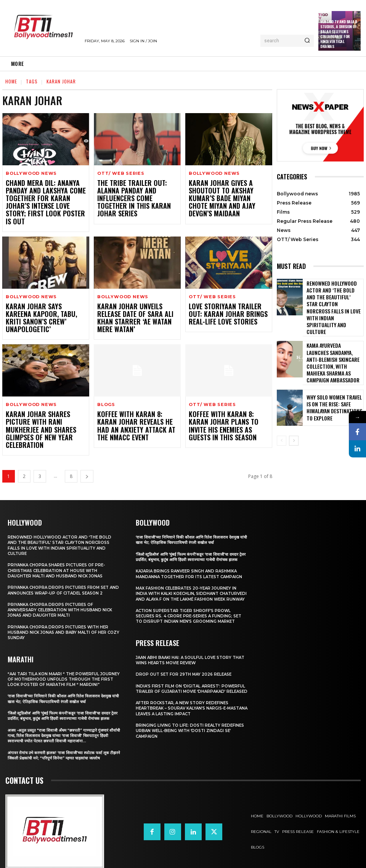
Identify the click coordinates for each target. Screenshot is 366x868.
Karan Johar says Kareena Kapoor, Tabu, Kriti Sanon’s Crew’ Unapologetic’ (42, 301)
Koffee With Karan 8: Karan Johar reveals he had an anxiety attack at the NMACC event (133, 403)
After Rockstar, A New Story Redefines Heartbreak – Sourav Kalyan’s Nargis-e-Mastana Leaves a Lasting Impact (186, 703)
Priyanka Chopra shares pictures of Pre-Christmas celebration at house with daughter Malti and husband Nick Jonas (60, 538)
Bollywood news (31, 173)
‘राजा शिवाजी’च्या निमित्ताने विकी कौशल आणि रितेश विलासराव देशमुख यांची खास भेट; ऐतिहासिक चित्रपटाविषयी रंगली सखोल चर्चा (62, 678)
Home (11, 81)
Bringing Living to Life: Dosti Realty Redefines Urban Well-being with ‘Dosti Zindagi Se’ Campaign (186, 726)
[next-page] (87, 444)
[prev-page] (282, 412)
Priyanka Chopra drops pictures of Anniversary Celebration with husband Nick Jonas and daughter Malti (63, 583)
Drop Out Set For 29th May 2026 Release (188, 664)
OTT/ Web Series (121, 173)
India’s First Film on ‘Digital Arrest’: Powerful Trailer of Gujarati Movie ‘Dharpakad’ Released (182, 681)
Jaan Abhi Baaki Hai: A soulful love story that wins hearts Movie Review (187, 649)
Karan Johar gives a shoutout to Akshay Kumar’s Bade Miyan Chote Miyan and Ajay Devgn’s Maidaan (228, 193)
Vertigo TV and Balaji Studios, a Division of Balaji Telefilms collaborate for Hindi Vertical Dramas (339, 34)
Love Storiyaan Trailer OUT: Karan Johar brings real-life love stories (226, 301)
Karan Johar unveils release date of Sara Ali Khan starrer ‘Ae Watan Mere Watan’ (137, 301)
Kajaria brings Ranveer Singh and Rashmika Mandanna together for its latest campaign (190, 550)
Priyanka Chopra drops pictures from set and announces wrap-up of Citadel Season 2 (62, 561)
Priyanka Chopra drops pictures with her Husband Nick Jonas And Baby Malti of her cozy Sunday (61, 605)
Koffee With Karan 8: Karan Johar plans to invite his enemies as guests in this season (224, 403)
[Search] (307, 41)
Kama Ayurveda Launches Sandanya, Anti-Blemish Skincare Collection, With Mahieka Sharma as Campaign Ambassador (331, 338)
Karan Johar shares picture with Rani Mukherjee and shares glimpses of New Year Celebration (43, 403)
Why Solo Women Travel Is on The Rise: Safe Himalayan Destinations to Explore (333, 379)
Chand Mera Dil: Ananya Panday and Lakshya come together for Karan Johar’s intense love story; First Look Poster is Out (45, 197)
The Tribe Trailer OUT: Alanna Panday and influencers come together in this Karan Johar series (136, 193)
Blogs (106, 383)
